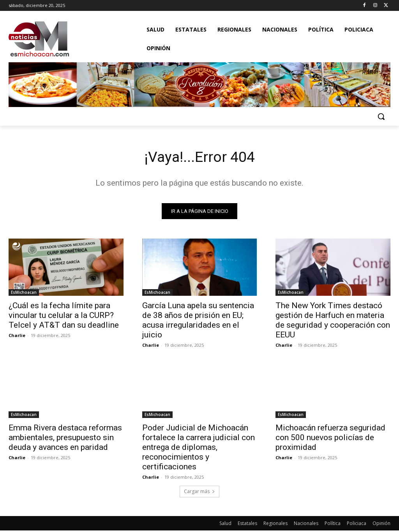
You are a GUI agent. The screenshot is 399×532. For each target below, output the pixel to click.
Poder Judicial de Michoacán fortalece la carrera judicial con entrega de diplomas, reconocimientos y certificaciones (199, 448)
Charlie (17, 337)
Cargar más (199, 493)
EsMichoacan (24, 294)
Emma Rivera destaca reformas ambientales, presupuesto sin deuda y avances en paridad (65, 439)
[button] (381, 116)
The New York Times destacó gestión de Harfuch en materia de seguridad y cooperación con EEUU (333, 322)
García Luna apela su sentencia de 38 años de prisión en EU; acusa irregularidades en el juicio (198, 322)
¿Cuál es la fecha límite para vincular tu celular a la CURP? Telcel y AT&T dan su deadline (64, 317)
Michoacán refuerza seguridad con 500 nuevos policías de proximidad (330, 439)
